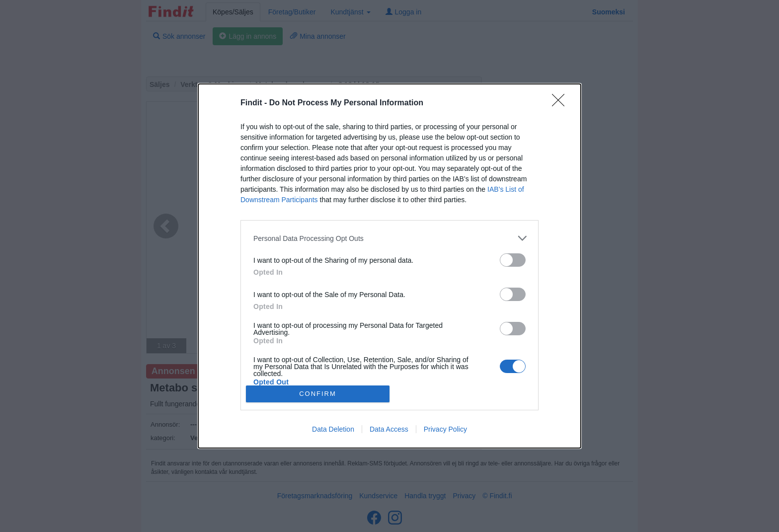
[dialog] (389, 266)
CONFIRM (318, 393)
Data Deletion (333, 429)
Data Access (389, 429)
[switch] (513, 260)
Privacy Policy (445, 429)
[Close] (561, 103)
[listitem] (389, 238)
